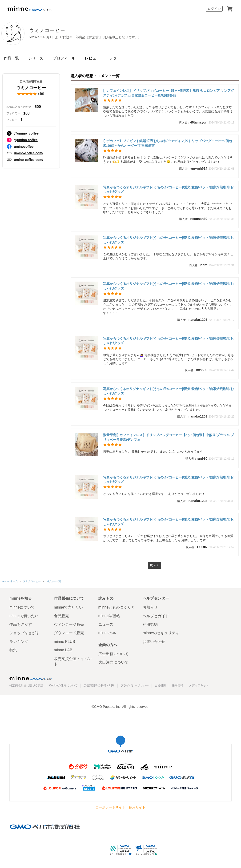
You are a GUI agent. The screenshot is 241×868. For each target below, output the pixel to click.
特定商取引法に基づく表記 (26, 686)
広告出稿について (113, 654)
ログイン (214, 9)
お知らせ (150, 607)
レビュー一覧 (53, 582)
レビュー (92, 58)
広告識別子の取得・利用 (99, 686)
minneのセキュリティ (161, 633)
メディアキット (199, 686)
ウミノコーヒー (66, 30)
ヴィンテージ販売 (69, 624)
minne (31, 678)
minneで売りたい (68, 607)
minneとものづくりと (117, 607)
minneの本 (107, 633)
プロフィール (64, 58)
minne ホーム (10, 582)
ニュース (106, 624)
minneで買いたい (24, 616)
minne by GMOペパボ (30, 9)
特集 (13, 650)
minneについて (22, 607)
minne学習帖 (109, 616)
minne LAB (63, 650)
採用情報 (177, 686)
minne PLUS (64, 642)
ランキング (19, 642)
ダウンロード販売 (69, 633)
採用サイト (137, 807)
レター (115, 58)
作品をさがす (21, 624)
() (31, 94)
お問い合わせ (154, 642)
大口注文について (113, 662)
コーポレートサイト (110, 807)
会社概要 (160, 686)
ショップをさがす (24, 633)
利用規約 (150, 624)
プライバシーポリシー (135, 686)
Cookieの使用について (63, 686)
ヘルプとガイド (156, 616)
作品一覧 (11, 58)
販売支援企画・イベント (73, 661)
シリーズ (36, 58)
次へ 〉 (155, 566)
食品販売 (61, 616)
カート (230, 9)
